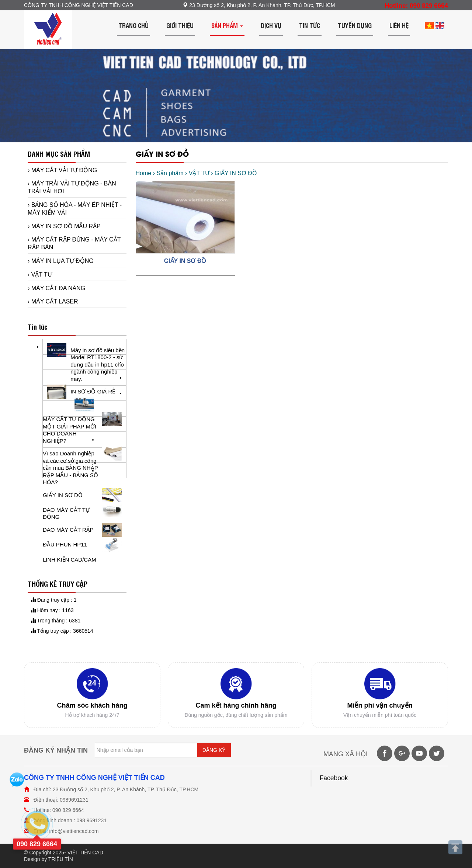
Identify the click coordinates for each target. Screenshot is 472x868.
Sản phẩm (227, 25)
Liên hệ (399, 25)
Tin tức (310, 25)
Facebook (334, 778)
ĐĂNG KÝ (214, 750)
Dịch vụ (271, 25)
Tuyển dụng (355, 25)
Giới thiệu (180, 25)
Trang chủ (133, 25)
